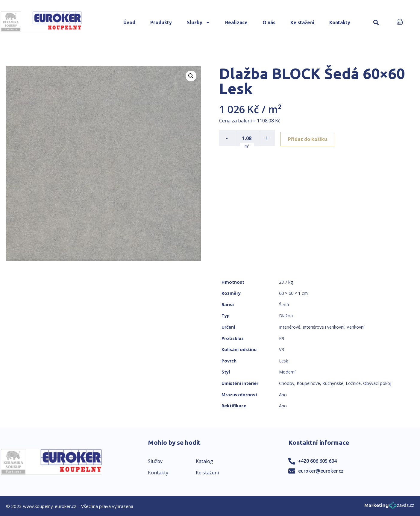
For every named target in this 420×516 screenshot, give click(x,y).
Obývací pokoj (377, 383)
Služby (198, 22)
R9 (282, 338)
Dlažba (286, 316)
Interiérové (290, 327)
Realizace (236, 22)
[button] (376, 23)
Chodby (287, 383)
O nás (269, 22)
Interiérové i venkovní (323, 327)
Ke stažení (302, 22)
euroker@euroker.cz (321, 471)
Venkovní (355, 327)
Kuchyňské (333, 383)
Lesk (283, 361)
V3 (282, 349)
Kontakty (340, 22)
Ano (283, 395)
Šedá (284, 305)
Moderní (287, 372)
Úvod (129, 22)
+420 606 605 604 (317, 461)
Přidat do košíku (309, 138)
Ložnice (353, 383)
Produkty (161, 22)
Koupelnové (308, 383)
